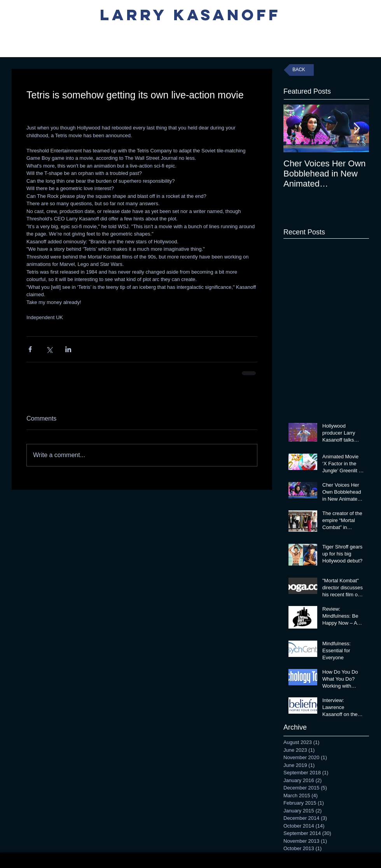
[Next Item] (357, 128)
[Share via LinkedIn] (68, 349)
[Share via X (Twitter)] (49, 349)
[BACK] (299, 70)
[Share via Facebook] (30, 349)
